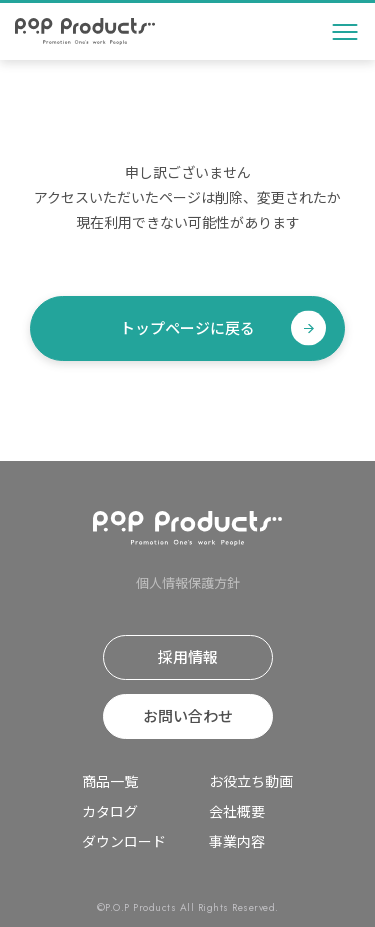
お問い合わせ (188, 715)
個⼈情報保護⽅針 (188, 582)
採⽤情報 (188, 656)
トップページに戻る (187, 327)
